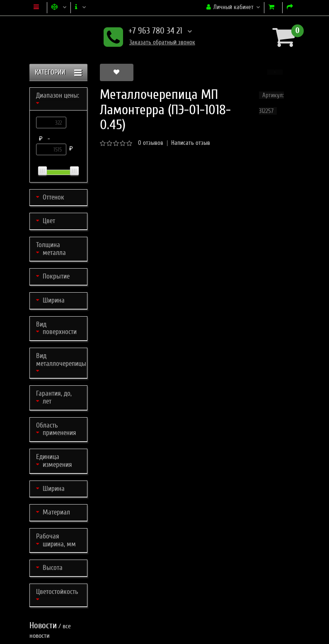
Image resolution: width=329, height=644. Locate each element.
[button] (275, 72)
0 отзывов (151, 143)
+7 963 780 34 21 (148, 32)
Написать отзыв (191, 143)
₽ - (46, 139)
